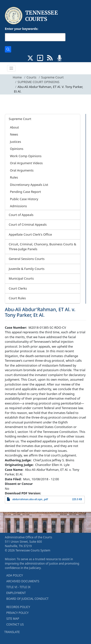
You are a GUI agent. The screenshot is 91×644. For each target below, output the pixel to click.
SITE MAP (13, 619)
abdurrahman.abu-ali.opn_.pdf (30, 499)
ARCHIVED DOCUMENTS (23, 581)
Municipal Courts (21, 278)
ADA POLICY (15, 575)
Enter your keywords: (22, 29)
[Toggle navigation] (11, 68)
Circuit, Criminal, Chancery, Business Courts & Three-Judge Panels (42, 247)
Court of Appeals (21, 215)
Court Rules (17, 298)
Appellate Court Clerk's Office (30, 234)
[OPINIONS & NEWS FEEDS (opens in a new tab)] (50, 58)
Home (17, 77)
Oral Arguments (22, 170)
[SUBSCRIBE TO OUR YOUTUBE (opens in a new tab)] (40, 58)
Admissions (18, 206)
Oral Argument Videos (26, 163)
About (14, 127)
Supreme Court (53, 77)
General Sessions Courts (27, 259)
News (14, 134)
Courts (31, 77)
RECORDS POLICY (18, 607)
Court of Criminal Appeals (28, 224)
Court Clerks (18, 288)
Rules (14, 177)
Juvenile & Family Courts (27, 269)
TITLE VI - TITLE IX (18, 587)
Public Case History (24, 199)
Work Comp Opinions (26, 156)
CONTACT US (15, 624)
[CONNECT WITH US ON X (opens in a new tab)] (30, 58)
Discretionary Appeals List (29, 185)
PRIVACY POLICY (17, 613)
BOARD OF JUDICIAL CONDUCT (27, 599)
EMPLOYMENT (16, 593)
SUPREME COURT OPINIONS (38, 82)
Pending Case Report (25, 192)
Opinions (17, 149)
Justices (16, 142)
